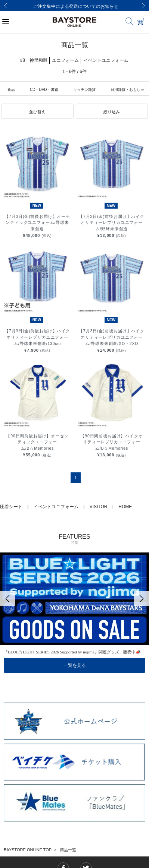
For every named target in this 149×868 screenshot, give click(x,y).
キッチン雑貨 (84, 90)
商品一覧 (68, 850)
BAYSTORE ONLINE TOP (28, 850)
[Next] (143, 6)
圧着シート (11, 507)
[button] (37, 111)
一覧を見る (75, 665)
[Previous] (6, 6)
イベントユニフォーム (56, 507)
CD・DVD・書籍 (44, 90)
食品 (11, 90)
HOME (125, 507)
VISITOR (99, 507)
